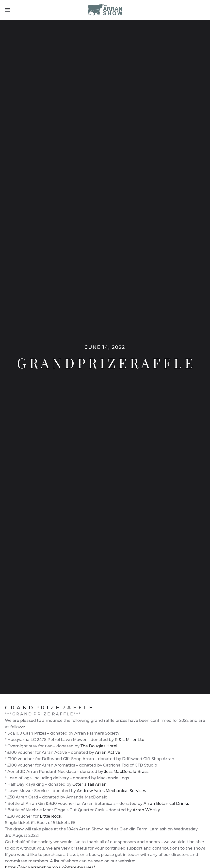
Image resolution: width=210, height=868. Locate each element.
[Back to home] (105, 10)
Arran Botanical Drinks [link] (166, 804)
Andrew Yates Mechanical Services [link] (111, 791)
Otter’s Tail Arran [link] (89, 784)
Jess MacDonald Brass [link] (126, 772)
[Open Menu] (7, 10)
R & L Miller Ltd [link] (130, 740)
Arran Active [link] (108, 752)
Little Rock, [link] (51, 816)
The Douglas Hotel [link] (99, 746)
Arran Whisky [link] (146, 810)
